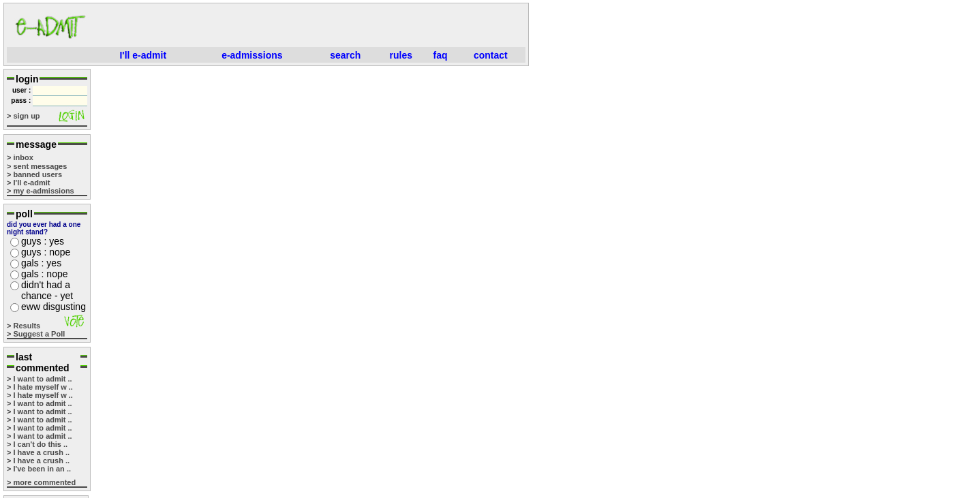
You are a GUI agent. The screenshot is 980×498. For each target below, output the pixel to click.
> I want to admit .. (40, 379)
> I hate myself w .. (40, 387)
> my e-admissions (41, 191)
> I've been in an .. (39, 469)
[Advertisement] (311, 27)
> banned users (34, 174)
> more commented (41, 482)
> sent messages (37, 166)
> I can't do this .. (37, 444)
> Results (24, 326)
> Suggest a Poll (36, 334)
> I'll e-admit (28, 183)
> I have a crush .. (38, 452)
